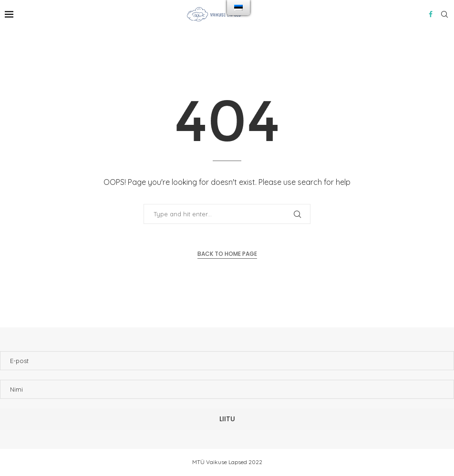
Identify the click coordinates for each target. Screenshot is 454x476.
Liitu (227, 419)
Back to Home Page (227, 254)
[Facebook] (431, 14)
